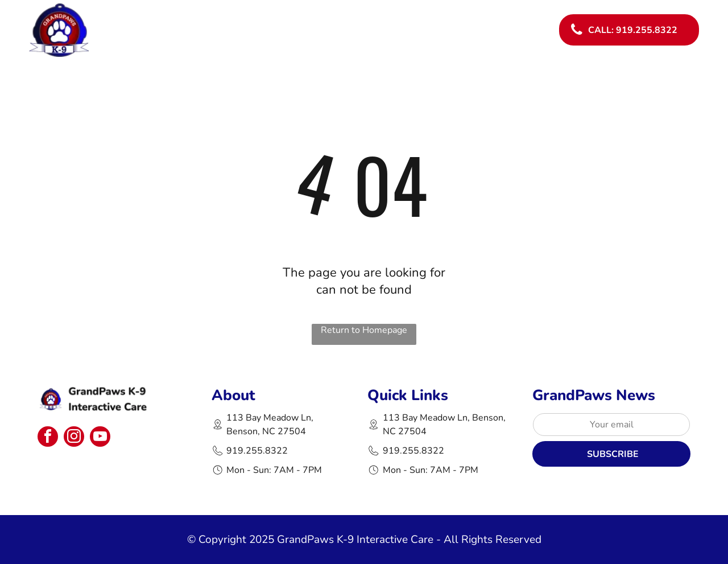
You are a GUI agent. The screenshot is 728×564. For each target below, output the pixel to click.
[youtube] (100, 438)
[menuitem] (375, 20)
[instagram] (74, 438)
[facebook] (48, 438)
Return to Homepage (364, 330)
